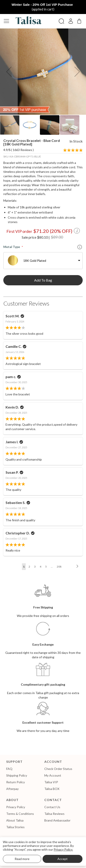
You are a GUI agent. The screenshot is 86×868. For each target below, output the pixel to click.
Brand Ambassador (57, 820)
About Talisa (15, 820)
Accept (63, 859)
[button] (9, 72)
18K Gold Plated (35, 261)
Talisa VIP (51, 782)
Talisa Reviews (54, 814)
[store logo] (28, 21)
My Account (53, 775)
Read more (22, 859)
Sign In (71, 21)
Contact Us (52, 807)
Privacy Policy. (63, 849)
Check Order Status (58, 769)
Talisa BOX (52, 789)
